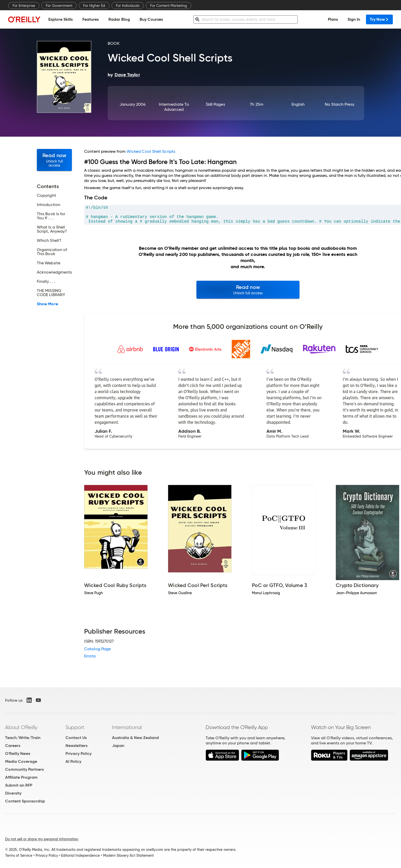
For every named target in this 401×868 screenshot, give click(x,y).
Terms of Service (19, 855)
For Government (59, 6)
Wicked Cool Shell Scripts (151, 151)
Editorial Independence (80, 855)
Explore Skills (60, 19)
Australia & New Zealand (135, 738)
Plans (333, 19)
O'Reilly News (18, 753)
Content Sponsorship (25, 801)
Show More (47, 304)
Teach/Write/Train (23, 738)
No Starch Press (339, 104)
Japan (118, 746)
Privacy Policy (79, 753)
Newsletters (76, 746)
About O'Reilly (21, 727)
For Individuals (128, 6)
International (127, 727)
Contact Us (76, 738)
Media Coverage (21, 761)
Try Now (379, 19)
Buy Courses (151, 19)
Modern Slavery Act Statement (128, 855)
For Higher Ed (94, 6)
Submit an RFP (19, 785)
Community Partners (24, 769)
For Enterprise (24, 6)
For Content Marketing (169, 6)
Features (91, 19)
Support (75, 727)
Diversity (13, 793)
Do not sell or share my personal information (42, 839)
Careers (13, 746)
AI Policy (73, 761)
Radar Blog (119, 19)
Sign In (354, 19)
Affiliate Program (21, 777)
